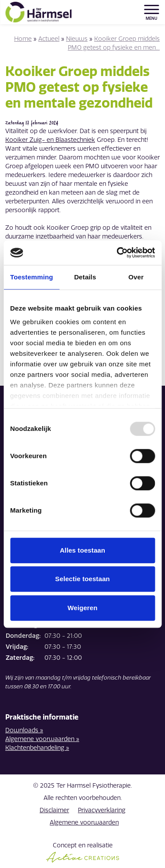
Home (23, 39)
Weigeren (82, 608)
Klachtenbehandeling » (37, 748)
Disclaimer (54, 810)
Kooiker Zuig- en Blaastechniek (50, 140)
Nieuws (77, 39)
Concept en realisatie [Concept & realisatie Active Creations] (82, 852)
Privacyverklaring (102, 810)
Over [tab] (136, 277)
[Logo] (38, 12)
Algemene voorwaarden (84, 823)
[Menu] (151, 9)
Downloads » (24, 730)
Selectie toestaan (82, 579)
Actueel (49, 39)
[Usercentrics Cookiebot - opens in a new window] (117, 253)
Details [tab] (85, 277)
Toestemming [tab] (32, 277)
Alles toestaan (82, 550)
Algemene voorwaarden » (42, 739)
